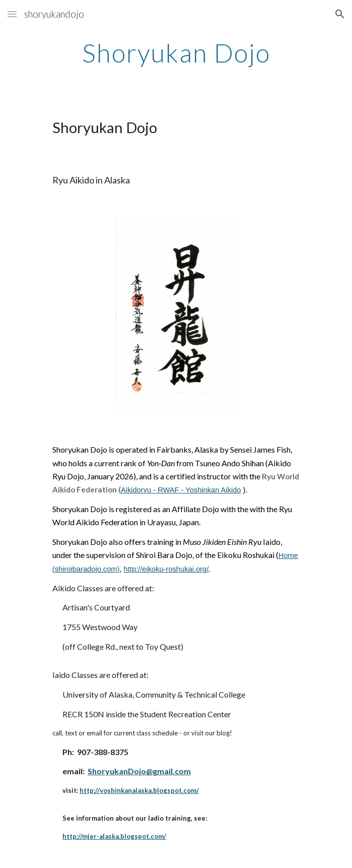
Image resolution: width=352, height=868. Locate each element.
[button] (12, 14)
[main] (176, 53)
